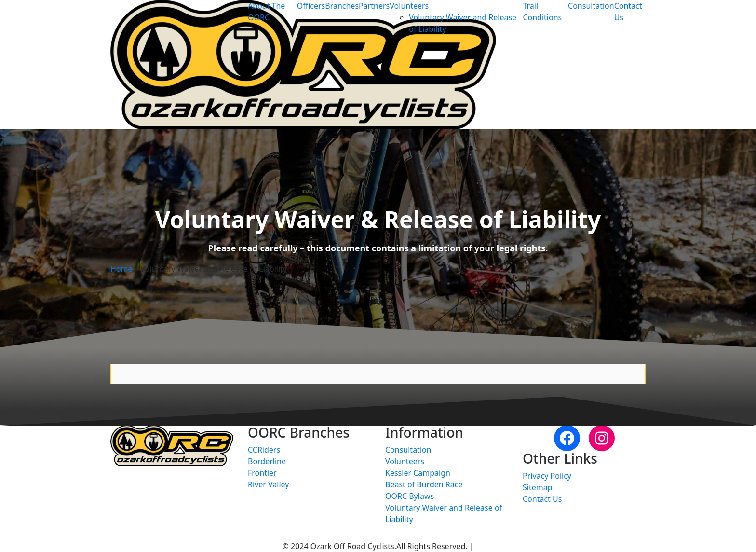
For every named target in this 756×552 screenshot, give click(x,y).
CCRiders (264, 450)
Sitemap (538, 487)
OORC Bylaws (410, 496)
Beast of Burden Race (424, 484)
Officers (311, 6)
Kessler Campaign (418, 473)
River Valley (268, 484)
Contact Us (542, 499)
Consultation (591, 6)
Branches (342, 6)
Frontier (262, 473)
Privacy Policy (547, 476)
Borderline (267, 461)
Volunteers (409, 6)
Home (121, 269)
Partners (374, 6)
